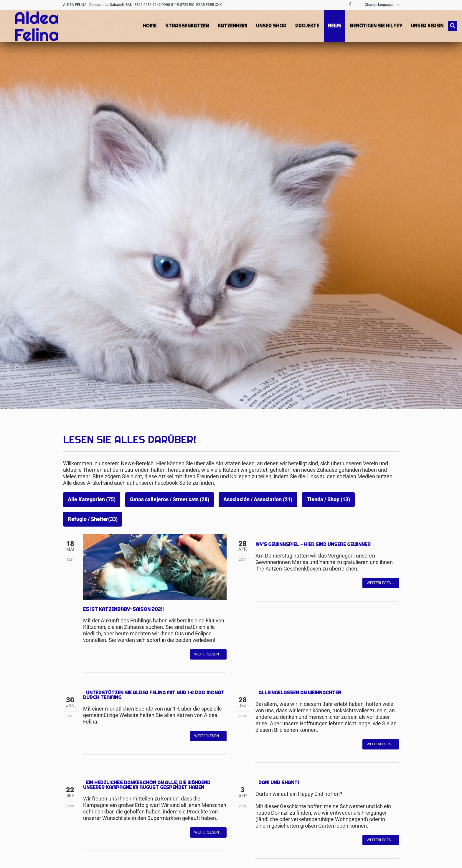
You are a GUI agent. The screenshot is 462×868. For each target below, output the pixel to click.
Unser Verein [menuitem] (426, 26)
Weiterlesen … (208, 589)
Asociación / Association (258, 499)
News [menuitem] (334, 26)
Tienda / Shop (328, 499)
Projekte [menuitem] (307, 26)
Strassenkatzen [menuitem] (187, 26)
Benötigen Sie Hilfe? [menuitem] (375, 26)
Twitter (100, 589)
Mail (111, 589)
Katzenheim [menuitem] (232, 26)
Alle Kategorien (92, 499)
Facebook (88, 589)
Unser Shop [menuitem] (271, 26)
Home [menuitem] (149, 26)
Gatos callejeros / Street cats (170, 499)
